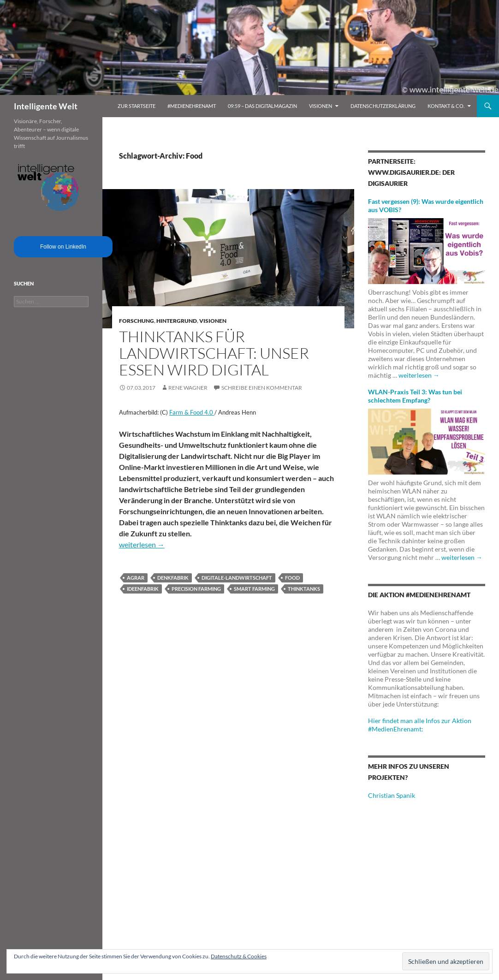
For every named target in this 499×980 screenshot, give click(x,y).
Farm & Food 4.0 (192, 412)
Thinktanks (304, 589)
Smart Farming (254, 589)
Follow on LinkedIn (63, 247)
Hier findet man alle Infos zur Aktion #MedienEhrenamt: (420, 725)
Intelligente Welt (46, 106)
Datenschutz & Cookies (239, 956)
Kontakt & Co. (446, 106)
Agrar (136, 578)
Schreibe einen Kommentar (262, 388)
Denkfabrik (173, 578)
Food (292, 578)
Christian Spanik (392, 795)
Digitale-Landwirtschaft (237, 578)
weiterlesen (142, 544)
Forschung (137, 321)
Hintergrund (177, 321)
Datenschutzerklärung (383, 106)
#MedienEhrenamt (192, 106)
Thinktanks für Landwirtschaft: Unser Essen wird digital (214, 353)
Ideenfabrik (143, 589)
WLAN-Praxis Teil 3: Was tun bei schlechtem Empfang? (415, 396)
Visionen (321, 106)
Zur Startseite (137, 106)
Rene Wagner (188, 388)
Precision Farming (196, 589)
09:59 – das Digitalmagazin (262, 106)
